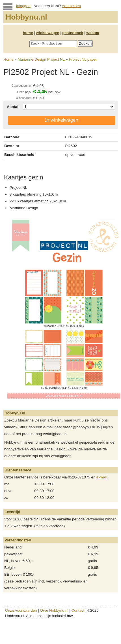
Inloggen (23, 6)
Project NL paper (83, 59)
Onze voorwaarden (21, 610)
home (28, 33)
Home (8, 59)
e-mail (101, 477)
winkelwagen (47, 33)
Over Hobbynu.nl (54, 610)
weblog (93, 33)
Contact (78, 610)
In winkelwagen (62, 120)
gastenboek (73, 33)
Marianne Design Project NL (41, 59)
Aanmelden (71, 6)
